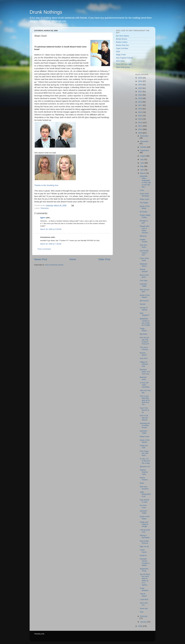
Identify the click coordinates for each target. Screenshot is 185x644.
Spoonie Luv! (145, 466)
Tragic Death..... (144, 330)
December (144, 136)
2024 (140, 81)
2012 (140, 123)
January (144, 622)
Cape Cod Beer (122, 48)
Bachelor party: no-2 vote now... (145, 372)
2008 (140, 626)
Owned (143, 304)
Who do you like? (145, 291)
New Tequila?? (145, 314)
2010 (140, 129)
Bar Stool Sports (123, 36)
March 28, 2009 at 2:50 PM (51, 229)
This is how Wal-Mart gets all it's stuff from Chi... (145, 400)
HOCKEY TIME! (144, 285)
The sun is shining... (144, 348)
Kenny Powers (144, 479)
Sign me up (144, 546)
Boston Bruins (122, 39)
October (144, 147)
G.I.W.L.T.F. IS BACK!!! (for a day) (145, 461)
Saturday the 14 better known (145, 425)
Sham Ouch (144, 199)
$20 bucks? (144, 301)
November (144, 141)
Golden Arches (144, 241)
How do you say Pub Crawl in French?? (145, 341)
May (142, 166)
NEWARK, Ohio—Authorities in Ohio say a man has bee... (145, 182)
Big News (144, 334)
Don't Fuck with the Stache (144, 418)
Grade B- (143, 555)
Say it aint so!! (144, 604)
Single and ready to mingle (144, 524)
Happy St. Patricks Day (144, 364)
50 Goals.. (144, 212)
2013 (140, 119)
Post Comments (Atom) (54, 265)
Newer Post (41, 259)
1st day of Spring (144, 309)
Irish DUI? (144, 358)
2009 (140, 133)
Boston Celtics (122, 42)
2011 (140, 126)
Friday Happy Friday (145, 216)
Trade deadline (144, 589)
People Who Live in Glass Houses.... (145, 229)
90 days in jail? (144, 222)
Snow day (144, 608)
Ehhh (142, 483)
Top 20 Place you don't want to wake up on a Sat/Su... (145, 580)
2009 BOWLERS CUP (145, 494)
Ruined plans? (143, 354)
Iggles (43, 218)
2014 (140, 116)
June (142, 163)
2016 (140, 109)
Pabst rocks (144, 437)
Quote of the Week (145, 207)
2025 (140, 78)
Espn (118, 51)
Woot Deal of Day (123, 67)
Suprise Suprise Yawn (144, 472)
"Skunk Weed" (143, 595)
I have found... (144, 551)
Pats (142, 612)
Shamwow (45, 208)
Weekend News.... (144, 265)
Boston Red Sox (123, 45)
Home (73, 259)
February (144, 616)
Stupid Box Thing (144, 570)
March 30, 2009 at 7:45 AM (51, 244)
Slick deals (120, 61)
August (143, 156)
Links (142, 190)
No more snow (143, 506)
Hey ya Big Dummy (144, 542)
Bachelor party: (143, 378)
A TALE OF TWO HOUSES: (145, 385)
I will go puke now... (145, 531)
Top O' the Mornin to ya (144, 410)
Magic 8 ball (121, 55)
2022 (140, 88)
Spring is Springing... (145, 536)
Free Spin (144, 281)
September (145, 150)
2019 (140, 98)
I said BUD (144, 599)
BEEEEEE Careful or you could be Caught (145, 322)
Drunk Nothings (46, 12)
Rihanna (143, 236)
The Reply (144, 203)
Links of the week (144, 259)
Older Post (104, 259)
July (142, 159)
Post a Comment (44, 249)
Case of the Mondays (144, 195)
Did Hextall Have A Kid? (144, 253)
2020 (140, 95)
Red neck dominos (144, 488)
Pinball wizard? (144, 270)
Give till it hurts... (143, 246)
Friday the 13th (144, 447)
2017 (140, 105)
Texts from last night (124, 64)
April (142, 170)
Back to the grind (144, 276)
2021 (140, 92)
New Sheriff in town (144, 501)
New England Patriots (125, 58)
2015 (140, 112)
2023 (140, 85)
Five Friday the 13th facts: (144, 453)
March (143, 173)
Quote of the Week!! (145, 296)
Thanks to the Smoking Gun (46, 185)
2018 (140, 102)
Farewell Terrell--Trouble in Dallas (145, 562)
